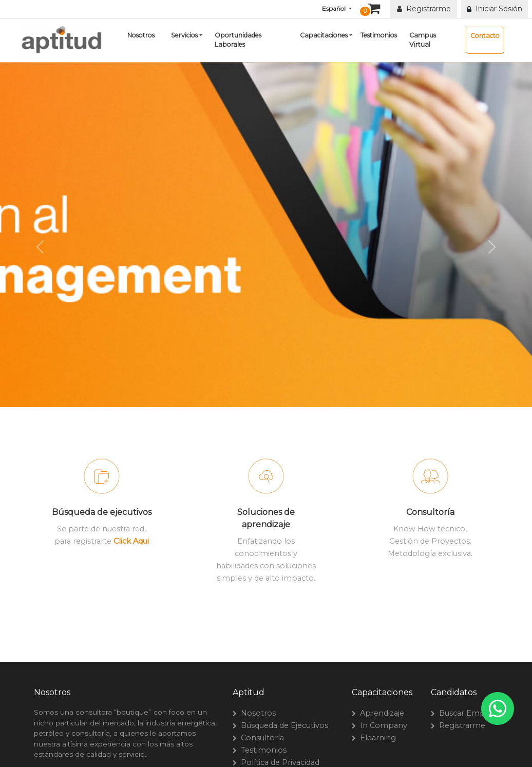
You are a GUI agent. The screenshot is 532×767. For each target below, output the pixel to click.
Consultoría (260, 738)
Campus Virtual (423, 40)
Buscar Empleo (466, 713)
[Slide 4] (303, 418)
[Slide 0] (229, 418)
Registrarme (424, 9)
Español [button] (335, 8)
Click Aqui (131, 541)
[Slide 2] (266, 418)
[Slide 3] (284, 418)
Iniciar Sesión (497, 9)
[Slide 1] (248, 418)
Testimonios (379, 35)
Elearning (376, 738)
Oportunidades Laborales (238, 40)
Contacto (485, 36)
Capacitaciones (324, 35)
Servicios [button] (184, 35)
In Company (382, 725)
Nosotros (141, 35)
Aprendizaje (380, 713)
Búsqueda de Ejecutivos (282, 725)
